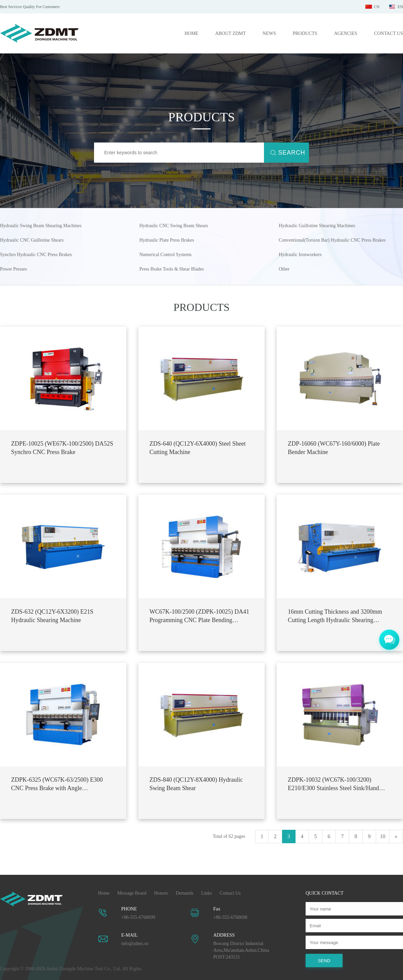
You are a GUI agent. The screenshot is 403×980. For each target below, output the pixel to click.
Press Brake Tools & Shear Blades (172, 269)
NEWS (269, 33)
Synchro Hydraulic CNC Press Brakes (36, 255)
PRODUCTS (305, 33)
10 (383, 836)
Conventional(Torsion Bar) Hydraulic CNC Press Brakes (332, 240)
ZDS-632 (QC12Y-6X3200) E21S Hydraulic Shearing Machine (52, 616)
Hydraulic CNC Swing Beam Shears (174, 226)
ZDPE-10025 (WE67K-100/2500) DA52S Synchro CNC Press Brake (62, 448)
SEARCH (292, 153)
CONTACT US (389, 33)
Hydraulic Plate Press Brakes (167, 240)
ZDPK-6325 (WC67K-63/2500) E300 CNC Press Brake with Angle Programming (57, 784)
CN (377, 7)
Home (104, 893)
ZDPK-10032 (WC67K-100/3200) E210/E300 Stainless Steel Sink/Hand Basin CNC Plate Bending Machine (333, 784)
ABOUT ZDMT (231, 33)
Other (284, 269)
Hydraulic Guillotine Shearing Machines (317, 226)
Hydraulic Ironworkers (300, 255)
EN (400, 7)
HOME (191, 33)
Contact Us (230, 893)
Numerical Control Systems (166, 255)
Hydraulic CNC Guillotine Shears (32, 240)
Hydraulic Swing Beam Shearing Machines (41, 226)
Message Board (132, 893)
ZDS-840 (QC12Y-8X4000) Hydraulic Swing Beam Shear (196, 784)
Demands (185, 893)
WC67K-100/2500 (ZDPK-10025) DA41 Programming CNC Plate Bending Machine (199, 616)
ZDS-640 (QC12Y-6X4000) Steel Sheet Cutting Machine (197, 448)
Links (207, 893)
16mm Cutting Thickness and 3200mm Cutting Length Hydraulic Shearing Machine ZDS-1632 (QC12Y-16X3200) (336, 616)
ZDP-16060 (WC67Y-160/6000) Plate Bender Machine (334, 448)
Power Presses (14, 269)
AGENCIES (346, 33)
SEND (324, 961)
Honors (161, 893)
